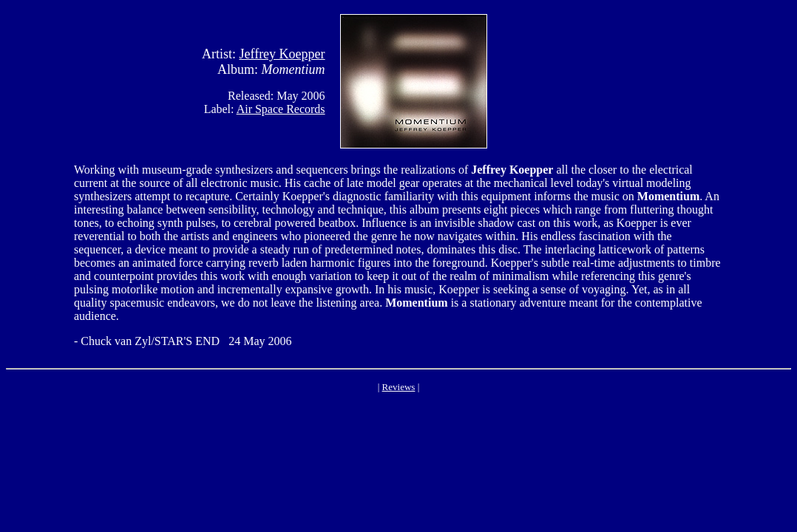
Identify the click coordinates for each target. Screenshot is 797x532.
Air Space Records (281, 109)
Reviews (399, 387)
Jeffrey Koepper (282, 54)
